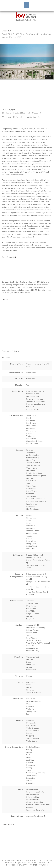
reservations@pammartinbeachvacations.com (27, 863)
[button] (4, 62)
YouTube (44, 865)
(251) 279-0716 (44, 860)
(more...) (41, 117)
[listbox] (27, 62)
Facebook (11, 865)
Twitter (34, 865)
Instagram (23, 865)
